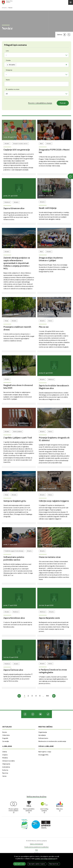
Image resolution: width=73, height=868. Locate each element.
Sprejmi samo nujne (37, 864)
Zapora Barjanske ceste (49, 618)
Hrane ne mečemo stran (50, 557)
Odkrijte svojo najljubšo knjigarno (54, 501)
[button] (40, 103)
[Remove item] (7, 65)
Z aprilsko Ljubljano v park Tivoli (18, 438)
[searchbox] (17, 64)
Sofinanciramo (43, 738)
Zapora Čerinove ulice (13, 670)
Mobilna (5, 758)
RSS (37, 850)
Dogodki (5, 738)
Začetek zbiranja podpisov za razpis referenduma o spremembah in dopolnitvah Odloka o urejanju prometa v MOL (17, 263)
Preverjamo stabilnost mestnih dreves (17, 328)
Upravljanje (42, 735)
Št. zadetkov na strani (13, 89)
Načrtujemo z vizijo (45, 752)
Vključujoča (6, 764)
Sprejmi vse (19, 864)
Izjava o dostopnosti (36, 844)
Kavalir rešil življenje (48, 208)
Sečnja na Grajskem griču (15, 501)
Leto (7, 51)
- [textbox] (6, 55)
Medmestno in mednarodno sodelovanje (52, 741)
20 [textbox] (7, 94)
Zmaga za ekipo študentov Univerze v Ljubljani (51, 259)
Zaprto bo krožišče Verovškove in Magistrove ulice (54, 387)
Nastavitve (54, 864)
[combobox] (36, 55)
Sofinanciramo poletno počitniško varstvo (14, 558)
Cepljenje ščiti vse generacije (17, 150)
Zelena (5, 752)
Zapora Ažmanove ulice (14, 208)
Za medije (6, 741)
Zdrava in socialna (8, 761)
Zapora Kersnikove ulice (14, 618)
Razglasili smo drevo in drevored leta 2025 (18, 387)
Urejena (5, 755)
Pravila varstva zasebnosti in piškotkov (36, 847)
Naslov (8, 80)
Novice (5, 732)
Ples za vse (44, 327)
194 (47, 696)
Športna (5, 773)
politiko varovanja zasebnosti (46, 859)
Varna (4, 776)
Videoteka (6, 735)
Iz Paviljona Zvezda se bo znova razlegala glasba (53, 671)
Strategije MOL (44, 755)
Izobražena (6, 767)
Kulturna (5, 770)
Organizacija (43, 732)
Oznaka (8, 60)
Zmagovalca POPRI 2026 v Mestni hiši (54, 151)
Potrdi (63, 103)
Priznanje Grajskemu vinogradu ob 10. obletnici (54, 439)
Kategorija (9, 70)
